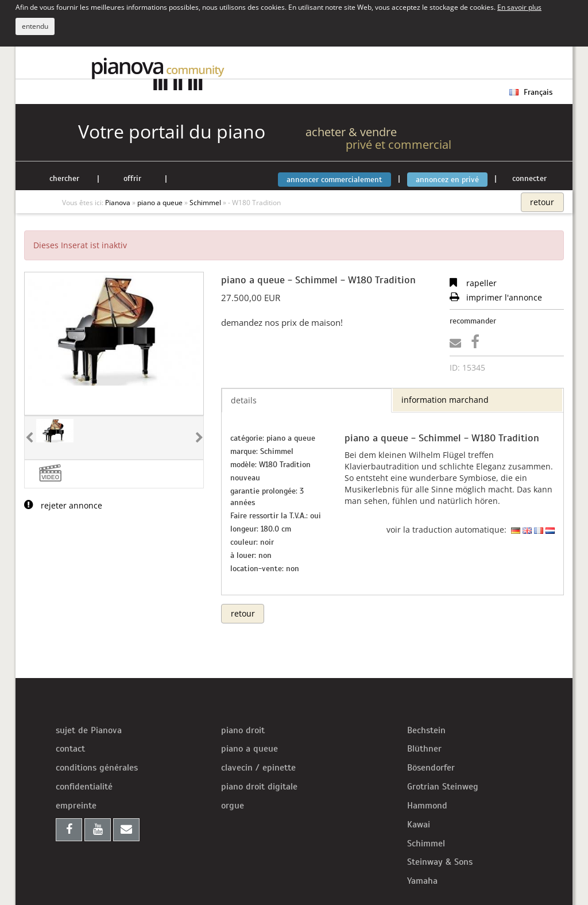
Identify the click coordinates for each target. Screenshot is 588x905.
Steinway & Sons (440, 862)
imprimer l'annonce (496, 297)
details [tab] (244, 400)
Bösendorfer (431, 768)
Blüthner (424, 749)
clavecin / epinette (258, 768)
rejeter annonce (63, 505)
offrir (132, 178)
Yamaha (422, 881)
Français (531, 92)
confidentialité (84, 787)
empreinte (76, 806)
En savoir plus (519, 7)
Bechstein (426, 730)
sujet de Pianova (89, 730)
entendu (35, 26)
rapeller (473, 283)
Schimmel (426, 844)
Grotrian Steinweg (443, 787)
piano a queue (249, 749)
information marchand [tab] (445, 400)
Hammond (427, 806)
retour (542, 202)
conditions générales (97, 768)
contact (70, 749)
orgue (233, 806)
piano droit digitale (259, 787)
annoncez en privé (447, 180)
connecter (529, 178)
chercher (64, 178)
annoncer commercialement (334, 180)
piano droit (243, 730)
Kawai (419, 825)
